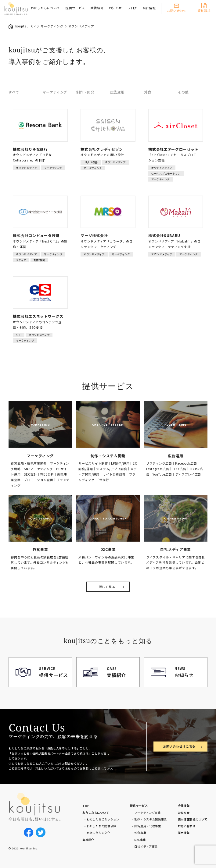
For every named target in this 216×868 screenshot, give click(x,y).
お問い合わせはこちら (179, 746)
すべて (14, 92)
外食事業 (140, 833)
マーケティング (55, 92)
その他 (183, 92)
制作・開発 (85, 92)
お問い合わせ (177, 11)
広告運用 (117, 92)
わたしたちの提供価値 (101, 826)
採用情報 (184, 833)
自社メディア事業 (146, 846)
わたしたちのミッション (103, 819)
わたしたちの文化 (99, 833)
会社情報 (149, 8)
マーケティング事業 (147, 813)
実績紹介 (97, 8)
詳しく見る (107, 587)
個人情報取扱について (193, 819)
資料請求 (204, 11)
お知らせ (115, 8)
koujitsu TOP (26, 26)
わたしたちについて (45, 8)
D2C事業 (140, 840)
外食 (148, 92)
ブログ (132, 8)
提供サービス (75, 8)
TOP (86, 806)
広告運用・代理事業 (148, 826)
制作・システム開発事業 (151, 819)
